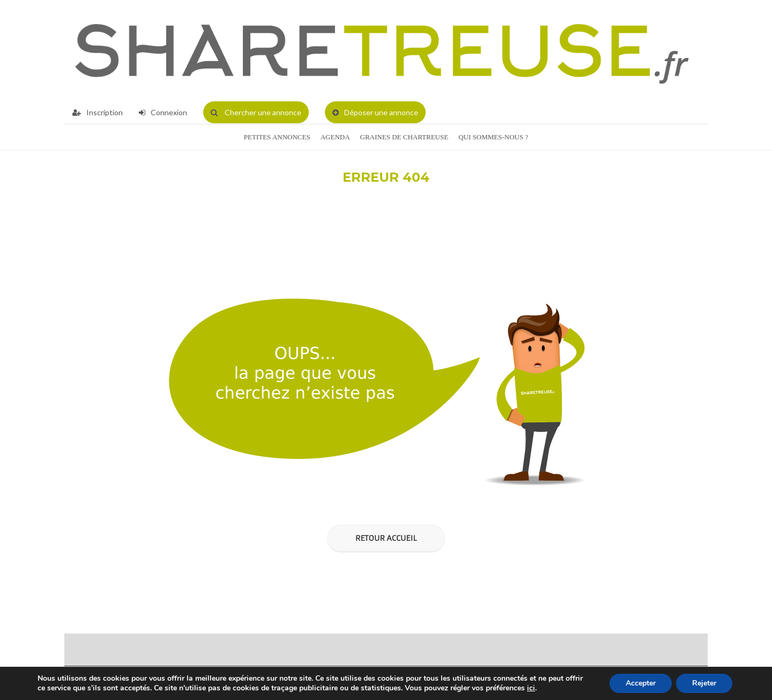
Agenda (335, 137)
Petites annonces (277, 137)
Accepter (641, 683)
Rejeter (704, 683)
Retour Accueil (386, 538)
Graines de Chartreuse (404, 137)
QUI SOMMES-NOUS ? (493, 137)
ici (531, 688)
